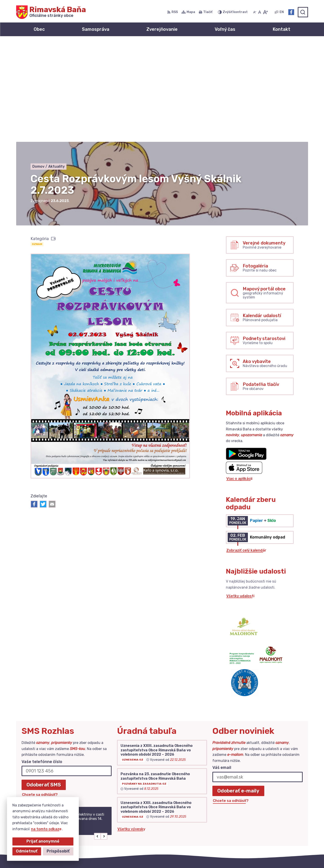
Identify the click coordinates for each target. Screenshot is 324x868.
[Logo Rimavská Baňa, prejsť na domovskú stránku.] (51, 12)
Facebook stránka (273, 831)
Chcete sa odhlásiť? (40, 696)
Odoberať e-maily (238, 692)
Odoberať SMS (44, 686)
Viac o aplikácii (239, 379)
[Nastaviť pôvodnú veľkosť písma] (260, 12)
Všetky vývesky (131, 730)
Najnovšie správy (51, 739)
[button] (97, 737)
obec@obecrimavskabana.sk (282, 826)
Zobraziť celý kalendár (246, 451)
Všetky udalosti (240, 497)
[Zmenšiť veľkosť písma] (255, 12)
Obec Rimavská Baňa (228, 856)
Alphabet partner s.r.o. (156, 856)
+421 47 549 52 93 (274, 821)
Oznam (37, 145)
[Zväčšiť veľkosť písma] (265, 12)
